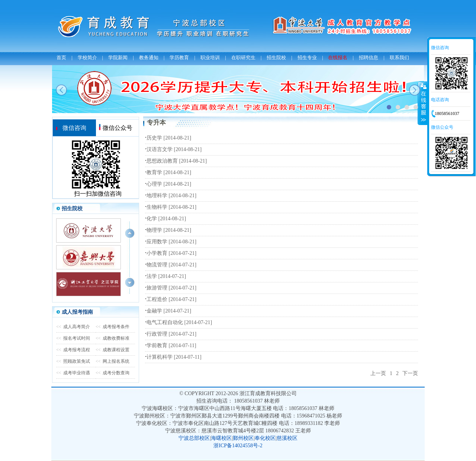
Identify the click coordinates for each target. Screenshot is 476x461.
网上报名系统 (112, 361)
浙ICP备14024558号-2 (238, 446)
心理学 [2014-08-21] (169, 184)
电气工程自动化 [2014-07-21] (179, 322)
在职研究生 (243, 57)
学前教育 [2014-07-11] (171, 345)
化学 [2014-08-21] (166, 219)
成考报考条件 (112, 327)
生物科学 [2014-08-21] (171, 207)
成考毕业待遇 (73, 373)
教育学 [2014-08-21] (169, 172)
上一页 (378, 373)
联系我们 (399, 57)
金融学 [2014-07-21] (169, 311)
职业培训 (210, 57)
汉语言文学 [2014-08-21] (174, 149)
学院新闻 (118, 57)
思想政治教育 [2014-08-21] (177, 161)
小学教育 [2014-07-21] (171, 253)
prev (61, 90)
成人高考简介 (73, 327)
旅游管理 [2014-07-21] (171, 288)
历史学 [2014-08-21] (169, 138)
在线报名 (338, 57)
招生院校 (276, 57)
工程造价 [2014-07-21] (171, 299)
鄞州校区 (243, 438)
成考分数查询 (112, 373)
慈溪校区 (287, 438)
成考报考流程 (73, 350)
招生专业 (307, 57)
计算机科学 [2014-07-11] (174, 357)
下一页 (410, 373)
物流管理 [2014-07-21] (171, 265)
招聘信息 (369, 57)
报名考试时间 (73, 338)
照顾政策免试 (73, 361)
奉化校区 (265, 438)
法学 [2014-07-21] (166, 276)
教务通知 (149, 57)
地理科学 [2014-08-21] (171, 196)
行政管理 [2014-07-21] (171, 334)
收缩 (423, 103)
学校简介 (87, 57)
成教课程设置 (112, 350)
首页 (61, 57)
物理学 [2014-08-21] (169, 230)
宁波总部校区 (194, 438)
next (415, 90)
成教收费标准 (112, 338)
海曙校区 (221, 438)
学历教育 (179, 57)
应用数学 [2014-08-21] (171, 242)
